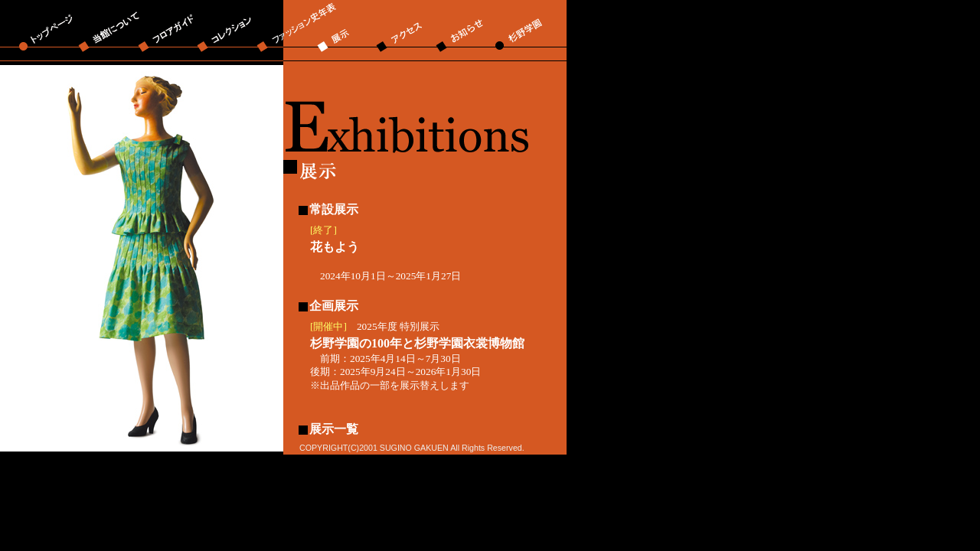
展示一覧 (334, 429)
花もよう (335, 247)
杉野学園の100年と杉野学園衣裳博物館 (417, 343)
